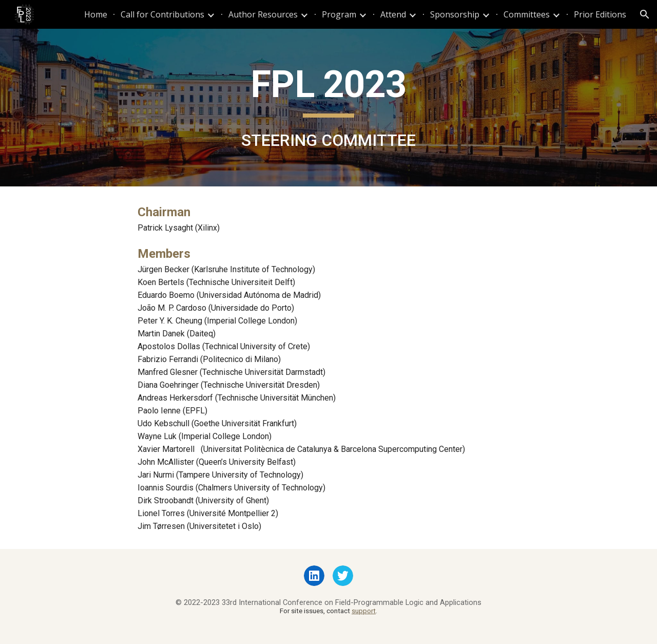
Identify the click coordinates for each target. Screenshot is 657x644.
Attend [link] (393, 14)
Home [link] (96, 14)
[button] (645, 14)
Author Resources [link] (263, 14)
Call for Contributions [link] (162, 14)
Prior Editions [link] (600, 14)
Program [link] (339, 14)
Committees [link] (527, 14)
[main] (328, 108)
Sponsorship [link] (455, 14)
